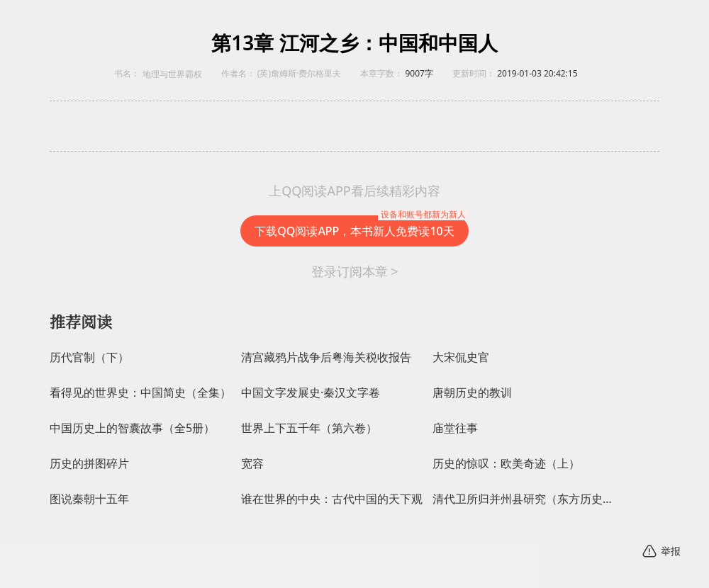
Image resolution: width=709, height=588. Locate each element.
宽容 (252, 464)
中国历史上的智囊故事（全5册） (132, 428)
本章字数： (381, 73)
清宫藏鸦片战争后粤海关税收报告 (326, 357)
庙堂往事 (455, 428)
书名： (127, 73)
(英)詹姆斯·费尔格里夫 (299, 73)
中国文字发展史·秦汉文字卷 (311, 393)
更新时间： (474, 73)
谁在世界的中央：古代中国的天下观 (332, 499)
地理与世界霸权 (172, 74)
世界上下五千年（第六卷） (309, 428)
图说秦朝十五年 (89, 499)
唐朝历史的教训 (472, 393)
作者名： (238, 73)
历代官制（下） (89, 357)
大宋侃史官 (461, 357)
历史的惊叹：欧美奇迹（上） (506, 464)
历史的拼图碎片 (89, 464)
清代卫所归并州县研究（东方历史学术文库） (525, 499)
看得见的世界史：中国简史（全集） (140, 393)
